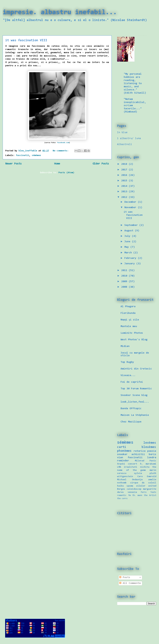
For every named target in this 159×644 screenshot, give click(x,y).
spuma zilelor (136, 486)
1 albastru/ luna (129, 138)
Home (57, 164)
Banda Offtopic (131, 409)
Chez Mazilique (131, 422)
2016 (125, 175)
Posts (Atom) (66, 173)
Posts (125, 577)
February (131, 258)
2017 (125, 170)
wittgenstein (125, 477)
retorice (140, 451)
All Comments (130, 583)
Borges (121, 489)
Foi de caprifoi (132, 382)
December (131, 202)
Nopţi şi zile (130, 320)
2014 (125, 186)
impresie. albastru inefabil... (60, 13)
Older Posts (101, 164)
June (128, 242)
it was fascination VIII (26, 40)
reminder (123, 461)
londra (152, 458)
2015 (125, 181)
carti (122, 447)
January (130, 264)
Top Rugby (127, 362)
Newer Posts (13, 164)
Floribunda (128, 313)
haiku (120, 486)
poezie (152, 451)
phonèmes (124, 451)
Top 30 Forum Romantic (136, 389)
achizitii (138, 454)
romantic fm (124, 495)
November (131, 207)
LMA (119, 467)
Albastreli (125, 144)
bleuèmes (149, 447)
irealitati (131, 467)
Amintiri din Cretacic (136, 369)
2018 (125, 164)
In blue (122, 132)
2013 (125, 192)
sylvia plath (145, 473)
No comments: (61, 151)
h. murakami (148, 464)
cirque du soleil (143, 483)
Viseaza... (128, 375)
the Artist (150, 495)
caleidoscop (134, 489)
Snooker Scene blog (134, 395)
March (129, 253)
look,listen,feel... (135, 402)
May (127, 247)
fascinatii (23, 155)
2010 (125, 276)
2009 (125, 282)
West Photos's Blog (134, 340)
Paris (144, 492)
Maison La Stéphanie (135, 415)
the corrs (122, 499)
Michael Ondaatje (130, 480)
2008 (125, 287)
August (130, 231)
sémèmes (36, 155)
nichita (145, 467)
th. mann (137, 495)
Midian (125, 346)
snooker (122, 454)
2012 (125, 197)
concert (132, 464)
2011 (125, 270)
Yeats (153, 492)
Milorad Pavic (146, 461)
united (152, 486)
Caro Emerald (147, 477)
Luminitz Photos (132, 333)
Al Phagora (128, 307)
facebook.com (63, 143)
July (128, 236)
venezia (132, 492)
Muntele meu (129, 326)
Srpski (121, 464)
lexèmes (150, 443)
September (132, 225)
